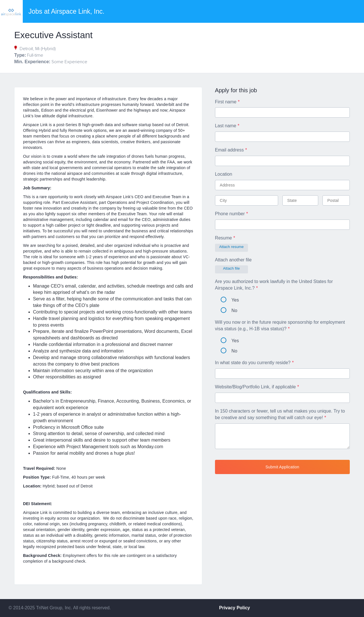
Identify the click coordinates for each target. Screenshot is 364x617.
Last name (226, 126)
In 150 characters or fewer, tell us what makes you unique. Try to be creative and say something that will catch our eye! (280, 414)
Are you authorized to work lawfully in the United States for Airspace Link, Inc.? (274, 285)
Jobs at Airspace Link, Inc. (66, 11)
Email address (229, 150)
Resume (224, 238)
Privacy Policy (235, 608)
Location (224, 174)
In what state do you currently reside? (253, 363)
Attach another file (233, 260)
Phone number (230, 214)
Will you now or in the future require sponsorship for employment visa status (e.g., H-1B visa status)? (280, 325)
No (229, 310)
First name (226, 102)
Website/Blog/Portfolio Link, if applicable (255, 387)
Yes (230, 300)
